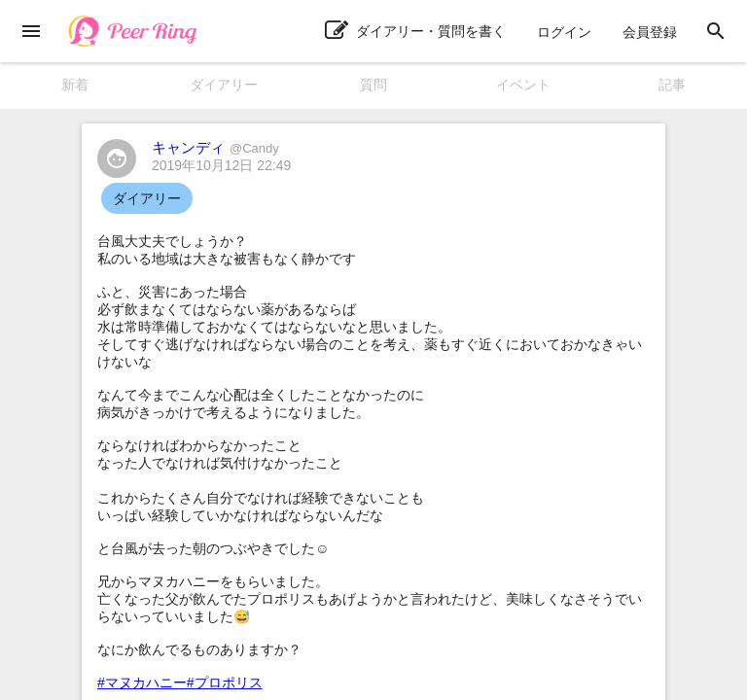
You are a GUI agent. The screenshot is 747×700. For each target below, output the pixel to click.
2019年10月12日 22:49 (221, 165)
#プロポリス (225, 682)
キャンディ (215, 147)
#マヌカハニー (142, 682)
